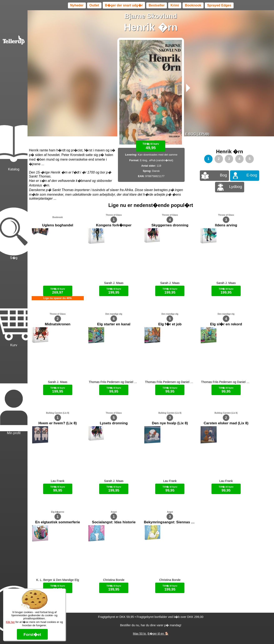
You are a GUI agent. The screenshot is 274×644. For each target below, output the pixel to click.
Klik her (10, 622)
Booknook (193, 5)
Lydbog (235, 187)
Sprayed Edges (219, 5)
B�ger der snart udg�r (124, 5)
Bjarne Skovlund (151, 16)
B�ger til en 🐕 (158, 634)
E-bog (252, 175)
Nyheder (77, 5)
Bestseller (157, 5)
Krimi (175, 5)
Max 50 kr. (140, 634)
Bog (223, 175)
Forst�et (32, 634)
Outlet (94, 5)
